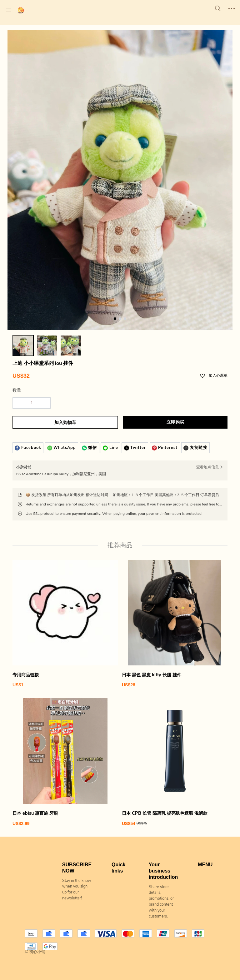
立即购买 (175, 422)
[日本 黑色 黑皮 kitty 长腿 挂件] (175, 624)
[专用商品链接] (65, 624)
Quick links (118, 868)
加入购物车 (65, 423)
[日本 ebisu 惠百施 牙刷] (65, 762)
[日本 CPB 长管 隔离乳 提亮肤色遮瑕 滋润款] (175, 762)
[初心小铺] (21, 10)
